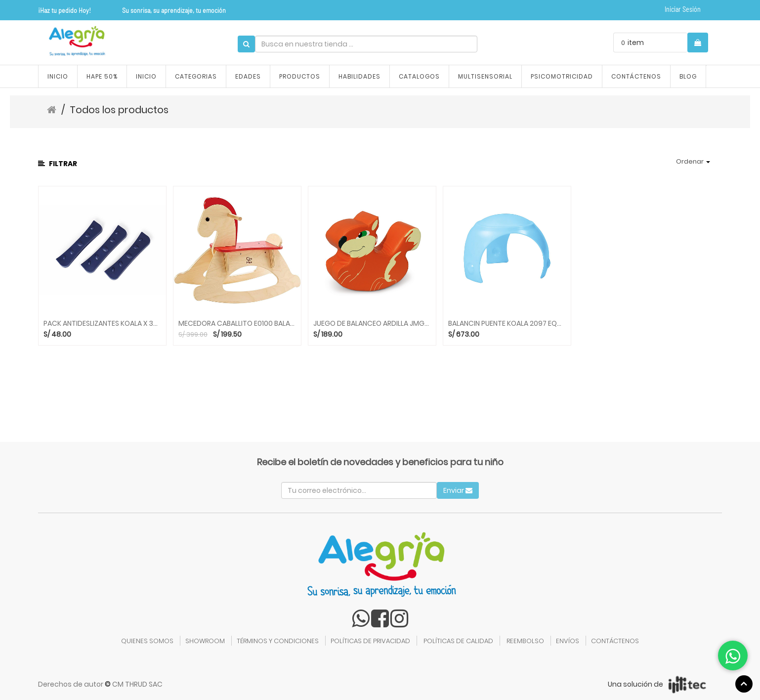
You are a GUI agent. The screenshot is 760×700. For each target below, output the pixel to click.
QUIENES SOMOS (147, 641)
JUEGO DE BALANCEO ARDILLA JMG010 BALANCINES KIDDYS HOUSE (372, 324)
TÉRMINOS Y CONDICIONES (278, 641)
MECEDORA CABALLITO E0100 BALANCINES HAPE (237, 324)
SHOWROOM (205, 641)
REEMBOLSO (525, 641)
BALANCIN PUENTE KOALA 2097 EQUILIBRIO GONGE (507, 324)
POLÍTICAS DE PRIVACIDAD (370, 641)
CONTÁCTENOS (615, 641)
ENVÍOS (568, 641)
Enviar (458, 490)
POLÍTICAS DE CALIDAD (458, 641)
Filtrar (58, 164)
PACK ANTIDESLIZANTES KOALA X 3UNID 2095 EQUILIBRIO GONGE (102, 324)
